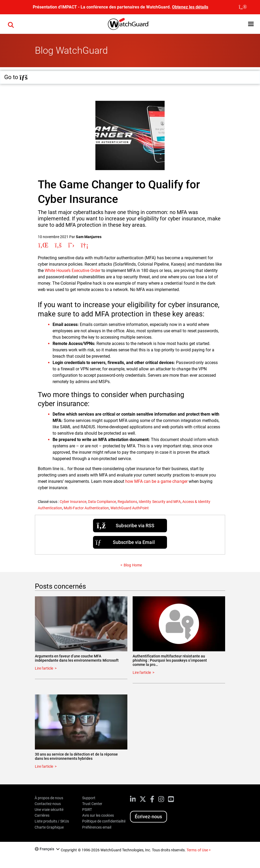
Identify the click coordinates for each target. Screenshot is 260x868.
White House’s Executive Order (73, 271)
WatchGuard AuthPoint (130, 508)
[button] (251, 24)
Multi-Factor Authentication (86, 508)
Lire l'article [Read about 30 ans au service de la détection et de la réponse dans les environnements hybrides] (44, 766)
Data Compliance (102, 502)
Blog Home (133, 565)
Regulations (127, 502)
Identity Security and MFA (160, 502)
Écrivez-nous (148, 817)
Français (47, 849)
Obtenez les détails (190, 7)
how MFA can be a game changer (156, 481)
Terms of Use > (198, 850)
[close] (243, 7)
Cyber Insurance (73, 502)
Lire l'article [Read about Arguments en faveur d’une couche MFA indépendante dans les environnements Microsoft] (44, 668)
